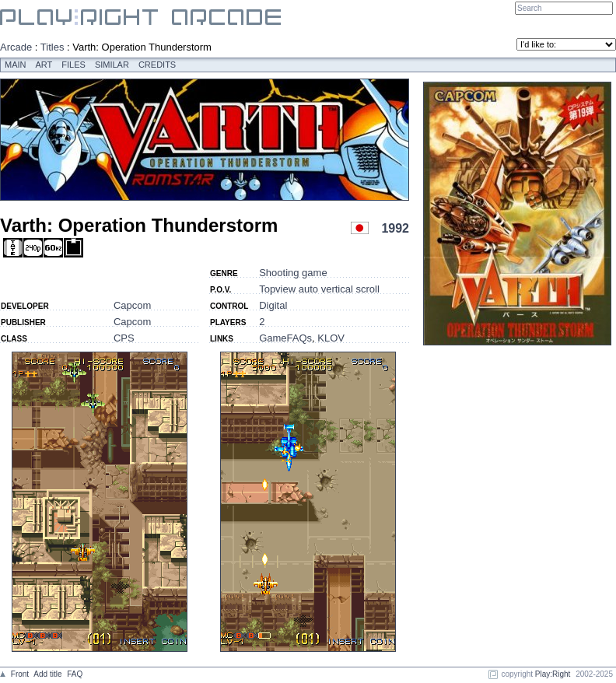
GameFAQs (285, 338)
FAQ (75, 674)
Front (20, 674)
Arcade (16, 47)
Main (16, 65)
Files (73, 65)
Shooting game (293, 273)
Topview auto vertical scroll (319, 289)
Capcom (132, 305)
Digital (273, 305)
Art (44, 65)
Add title (47, 674)
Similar (112, 65)
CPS (124, 338)
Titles (52, 47)
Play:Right (553, 674)
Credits (157, 65)
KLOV (331, 338)
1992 (395, 228)
